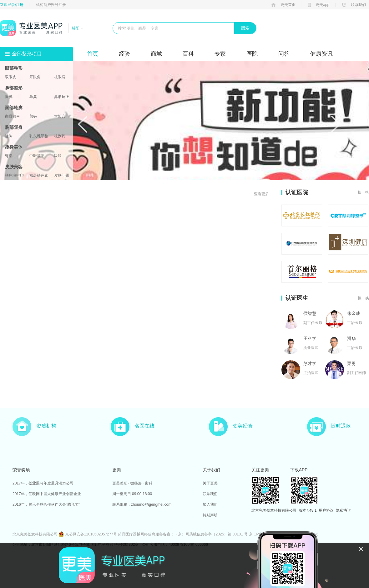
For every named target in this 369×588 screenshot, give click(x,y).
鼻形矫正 (62, 97)
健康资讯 (321, 54)
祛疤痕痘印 (14, 175)
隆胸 (9, 136)
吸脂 (58, 156)
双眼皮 (11, 77)
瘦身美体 (14, 147)
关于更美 (210, 483)
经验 (124, 54)
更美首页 (283, 5)
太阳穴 (60, 116)
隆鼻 (9, 97)
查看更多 (261, 194)
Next (336, 124)
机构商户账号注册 (51, 5)
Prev (83, 124)
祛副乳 (60, 136)
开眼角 (35, 77)
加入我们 (210, 504)
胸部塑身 (14, 127)
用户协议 (326, 510)
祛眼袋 (60, 77)
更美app (319, 5)
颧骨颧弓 (13, 116)
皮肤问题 (62, 175)
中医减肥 (37, 156)
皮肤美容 (14, 167)
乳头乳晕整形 (39, 136)
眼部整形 (14, 68)
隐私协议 (343, 510)
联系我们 (354, 5)
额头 (33, 116)
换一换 (363, 192)
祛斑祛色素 (39, 175)
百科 (188, 54)
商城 (156, 54)
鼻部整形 (14, 88)
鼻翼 (33, 97)
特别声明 (210, 515)
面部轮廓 (14, 108)
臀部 (9, 156)
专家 (220, 54)
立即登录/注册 (12, 5)
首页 (93, 54)
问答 (284, 54)
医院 (252, 54)
